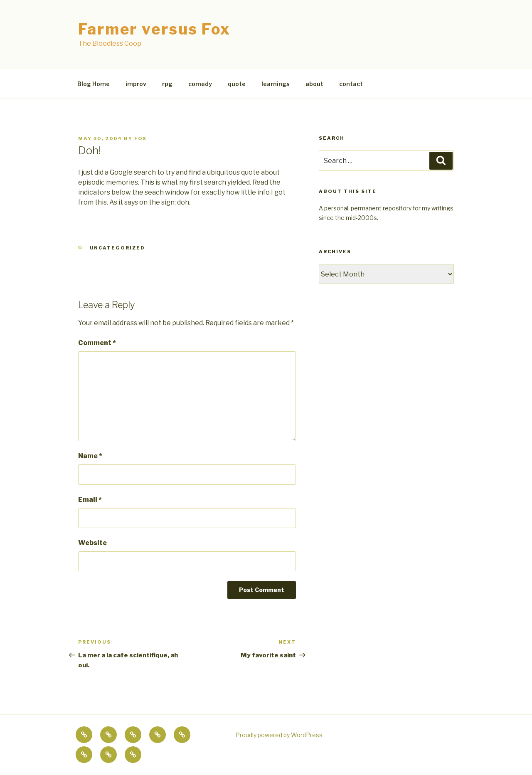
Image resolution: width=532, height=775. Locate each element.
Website (92, 543)
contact (351, 84)
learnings (276, 84)
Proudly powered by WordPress (279, 735)
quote (237, 84)
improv (136, 84)
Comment (97, 343)
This (147, 182)
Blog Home (94, 84)
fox (140, 138)
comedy (200, 84)
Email (90, 500)
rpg (167, 84)
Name (90, 456)
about (314, 84)
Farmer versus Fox (154, 29)
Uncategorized (118, 248)
